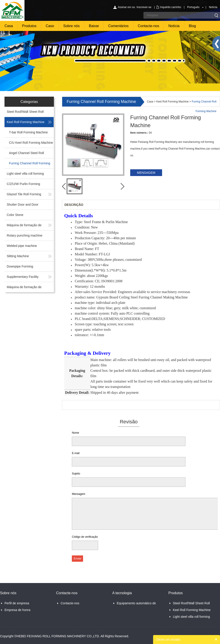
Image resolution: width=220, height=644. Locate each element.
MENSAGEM (146, 173)
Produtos (29, 26)
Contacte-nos (148, 26)
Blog (192, 26)
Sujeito (76, 474)
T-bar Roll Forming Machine (28, 132)
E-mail (76, 453)
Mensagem (78, 494)
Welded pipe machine (22, 246)
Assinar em (125, 7)
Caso (50, 26)
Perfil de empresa (17, 603)
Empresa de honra (17, 610)
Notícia (213, 7)
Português (193, 7)
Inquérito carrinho (170, 7)
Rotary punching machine (25, 235)
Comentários (118, 26)
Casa (9, 26)
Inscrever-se (144, 7)
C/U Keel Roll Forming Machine (31, 143)
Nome (75, 433)
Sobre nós (71, 26)
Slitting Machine (18, 256)
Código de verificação (85, 537)
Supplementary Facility (23, 277)
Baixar (94, 26)
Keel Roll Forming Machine (26, 122)
